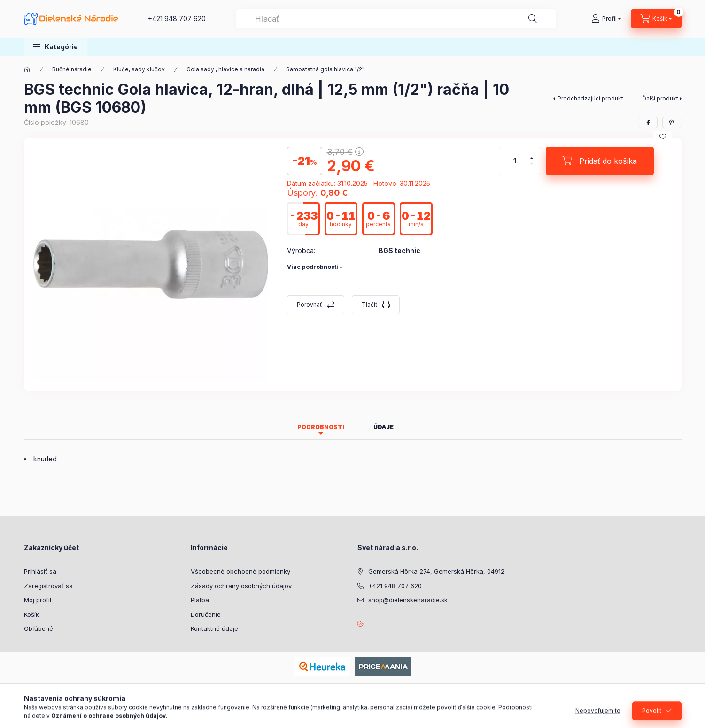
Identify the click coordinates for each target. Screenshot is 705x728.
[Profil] (606, 19)
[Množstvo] (515, 161)
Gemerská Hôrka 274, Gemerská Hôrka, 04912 (436, 571)
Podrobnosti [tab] (321, 427)
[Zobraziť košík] (656, 19)
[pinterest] (672, 123)
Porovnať (310, 304)
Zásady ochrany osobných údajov (241, 586)
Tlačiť (370, 304)
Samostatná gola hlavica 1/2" (325, 69)
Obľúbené (39, 628)
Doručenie (206, 614)
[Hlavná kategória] (27, 69)
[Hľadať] (533, 19)
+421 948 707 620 (177, 19)
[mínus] (532, 168)
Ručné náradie (72, 69)
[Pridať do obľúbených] (663, 137)
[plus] (532, 154)
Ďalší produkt (660, 98)
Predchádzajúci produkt (590, 98)
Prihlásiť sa (40, 571)
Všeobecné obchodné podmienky (240, 571)
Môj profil (38, 600)
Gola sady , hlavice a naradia (225, 69)
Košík (31, 614)
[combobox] (396, 19)
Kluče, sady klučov (139, 69)
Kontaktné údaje (214, 628)
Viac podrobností (313, 267)
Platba (200, 600)
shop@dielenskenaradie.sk (408, 600)
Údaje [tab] (383, 427)
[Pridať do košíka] (600, 161)
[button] (56, 47)
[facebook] (648, 123)
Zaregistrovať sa (48, 586)
